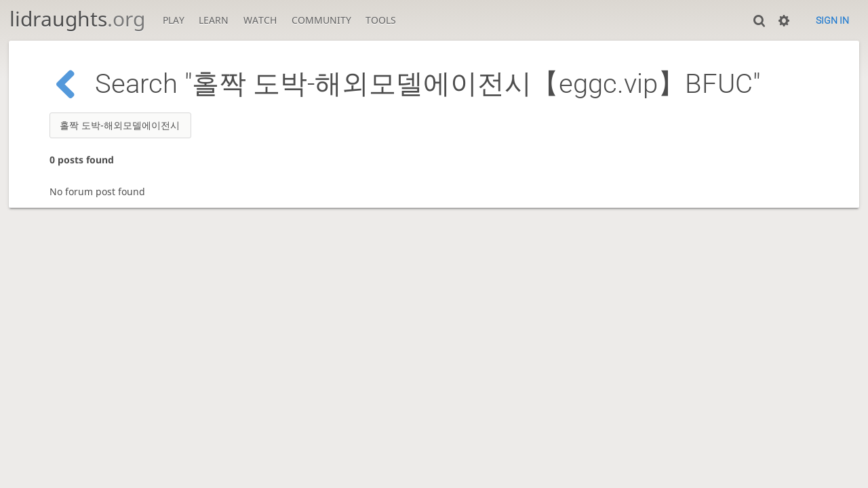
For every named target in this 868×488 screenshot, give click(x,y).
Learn (214, 20)
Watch (260, 20)
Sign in (832, 20)
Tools (381, 20)
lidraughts (77, 19)
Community (321, 20)
